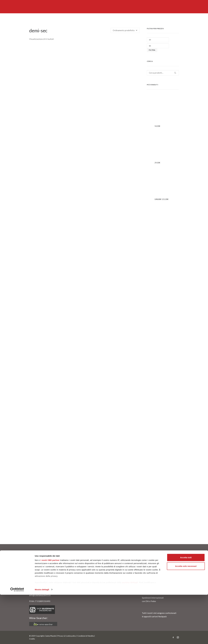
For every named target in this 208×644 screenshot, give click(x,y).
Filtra (152, 50)
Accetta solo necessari (186, 615)
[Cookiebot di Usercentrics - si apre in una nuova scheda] (17, 639)
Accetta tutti (186, 607)
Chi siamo (35, 566)
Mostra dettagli (42, 639)
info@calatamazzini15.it (40, 595)
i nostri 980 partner (50, 609)
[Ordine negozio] (125, 30)
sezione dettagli (130, 632)
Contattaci (35, 570)
